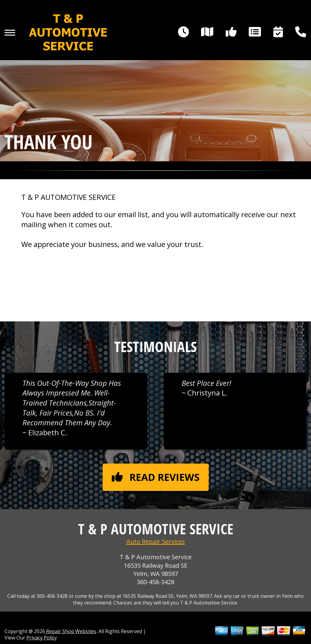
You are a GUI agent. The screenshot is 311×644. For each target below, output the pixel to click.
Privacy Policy (42, 638)
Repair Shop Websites (71, 631)
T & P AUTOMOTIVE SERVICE (68, 197)
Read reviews (156, 477)
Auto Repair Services (156, 541)
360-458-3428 (155, 582)
